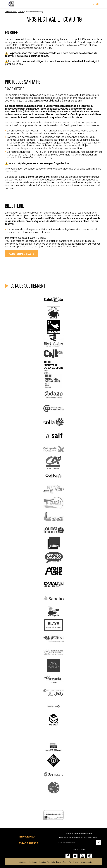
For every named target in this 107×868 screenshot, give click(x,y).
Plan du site (73, 862)
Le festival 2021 (11, 12)
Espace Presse (28, 843)
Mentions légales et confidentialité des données (47, 862)
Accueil (21, 12)
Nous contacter (87, 862)
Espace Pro (28, 837)
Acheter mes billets (22, 254)
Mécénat (22, 862)
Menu (97, 4)
